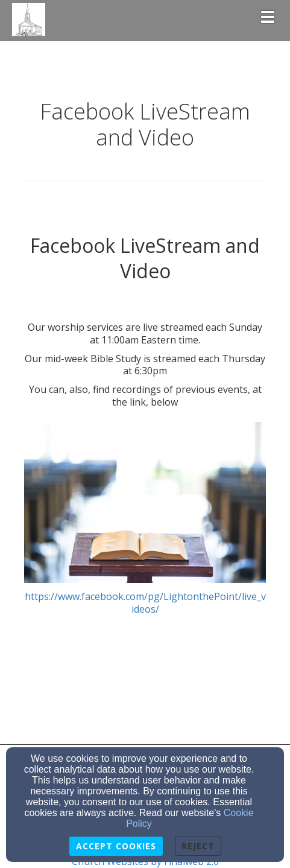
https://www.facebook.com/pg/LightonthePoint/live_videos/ (145, 519)
